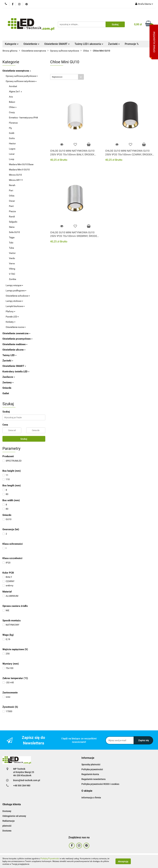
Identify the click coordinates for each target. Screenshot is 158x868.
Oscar (12, 201)
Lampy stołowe (14, 301)
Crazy (12, 112)
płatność (7, 826)
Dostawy (7, 811)
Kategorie (12, 44)
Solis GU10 (14, 232)
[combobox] (67, 77)
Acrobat (13, 86)
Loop (12, 159)
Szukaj (24, 439)
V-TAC (12, 274)
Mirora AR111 (16, 180)
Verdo (12, 258)
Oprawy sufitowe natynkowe (21, 81)
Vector (12, 253)
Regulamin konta (90, 774)
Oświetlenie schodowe (18, 296)
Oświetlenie (31, 44)
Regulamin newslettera (93, 779)
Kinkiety (11, 322)
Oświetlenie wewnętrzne (17, 71)
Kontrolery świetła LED (16, 372)
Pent (11, 206)
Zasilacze (9, 377)
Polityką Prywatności (50, 859)
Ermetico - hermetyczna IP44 (23, 118)
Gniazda (7, 388)
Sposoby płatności (91, 764)
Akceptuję (123, 861)
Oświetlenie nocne (16, 327)
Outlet (6, 393)
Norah (12, 185)
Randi (12, 217)
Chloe (13, 107)
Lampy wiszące (14, 285)
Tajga (12, 237)
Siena (12, 227)
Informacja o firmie (91, 798)
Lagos (12, 149)
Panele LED (12, 317)
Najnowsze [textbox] (57, 77)
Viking (12, 269)
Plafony (11, 311)
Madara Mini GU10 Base (21, 164)
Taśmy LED (10, 355)
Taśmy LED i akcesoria (89, 44)
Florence (13, 123)
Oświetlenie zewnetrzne (16, 333)
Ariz (11, 97)
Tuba (11, 248)
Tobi (11, 243)
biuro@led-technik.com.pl (27, 780)
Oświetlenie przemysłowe (18, 339)
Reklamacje (9, 821)
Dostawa (7, 831)
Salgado (13, 222)
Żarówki (114, 44)
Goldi (12, 133)
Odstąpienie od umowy (14, 816)
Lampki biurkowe (15, 306)
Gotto (12, 138)
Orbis (12, 196)
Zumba (13, 279)
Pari (11, 190)
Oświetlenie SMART (57, 44)
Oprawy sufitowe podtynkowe (22, 76)
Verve (12, 263)
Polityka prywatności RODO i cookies (100, 784)
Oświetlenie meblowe (15, 344)
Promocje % (132, 44)
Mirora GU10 (15, 175)
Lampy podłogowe (16, 291)
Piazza (12, 211)
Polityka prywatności (92, 769)
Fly (10, 128)
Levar (12, 154)
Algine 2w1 (15, 91)
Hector (12, 143)
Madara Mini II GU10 (19, 170)
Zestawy (8, 382)
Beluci (12, 102)
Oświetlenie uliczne (14, 350)
